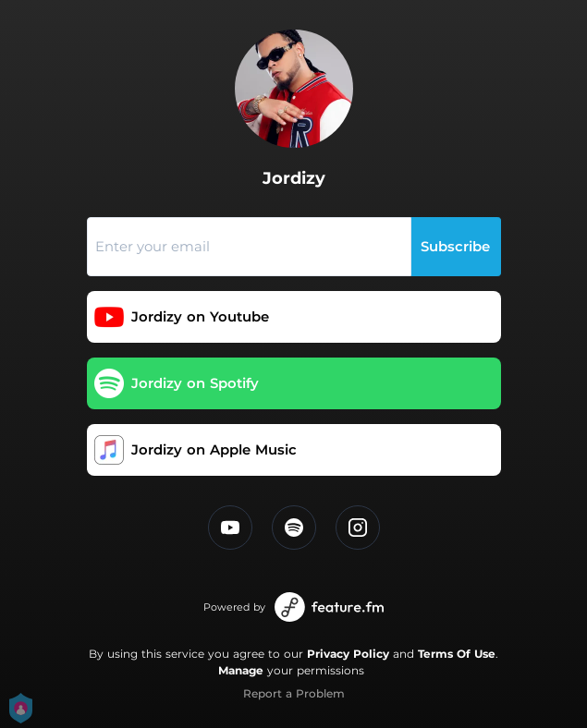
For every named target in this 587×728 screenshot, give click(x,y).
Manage (241, 670)
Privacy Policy (348, 654)
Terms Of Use (457, 654)
